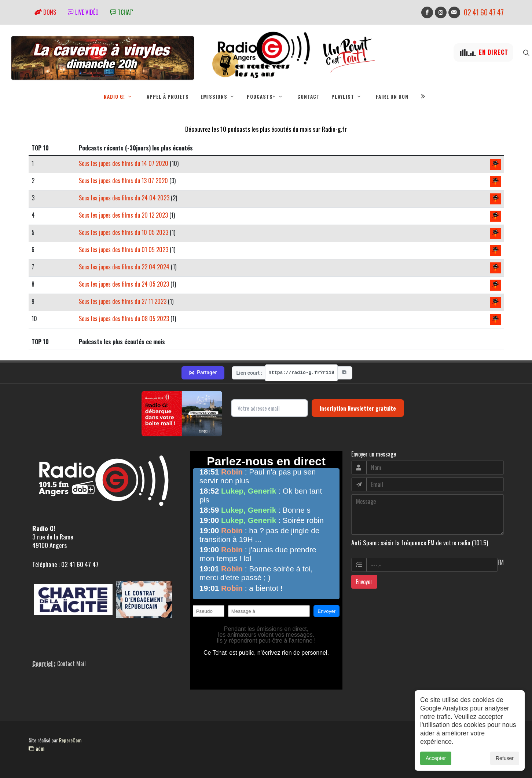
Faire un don (392, 97)
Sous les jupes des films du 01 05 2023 (124, 250)
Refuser (505, 758)
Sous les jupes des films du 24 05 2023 (124, 284)
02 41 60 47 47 (484, 12)
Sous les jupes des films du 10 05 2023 (124, 232)
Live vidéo (83, 12)
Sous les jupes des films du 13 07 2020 (123, 181)
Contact (309, 97)
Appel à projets (168, 97)
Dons (45, 12)
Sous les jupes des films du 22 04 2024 (124, 267)
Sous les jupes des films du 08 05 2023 (124, 319)
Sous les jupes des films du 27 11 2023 (123, 301)
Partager (203, 373)
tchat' (122, 12)
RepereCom (70, 740)
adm (36, 748)
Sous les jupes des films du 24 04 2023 (124, 198)
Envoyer (364, 582)
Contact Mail (71, 664)
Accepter (436, 758)
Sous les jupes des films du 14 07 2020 (124, 163)
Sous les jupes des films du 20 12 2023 (123, 215)
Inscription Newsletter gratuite (358, 408)
